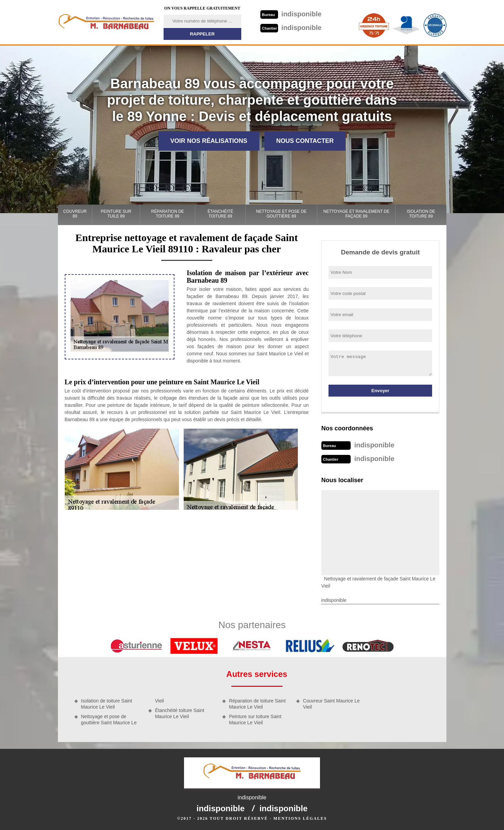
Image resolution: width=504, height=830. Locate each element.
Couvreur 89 (75, 214)
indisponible (291, 14)
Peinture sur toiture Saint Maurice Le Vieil (255, 720)
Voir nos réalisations (209, 141)
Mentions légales (300, 818)
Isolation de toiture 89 (421, 214)
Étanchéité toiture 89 (220, 214)
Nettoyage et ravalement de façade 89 (356, 214)
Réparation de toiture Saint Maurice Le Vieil (257, 704)
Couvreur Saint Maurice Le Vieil (331, 704)
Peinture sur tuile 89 (116, 214)
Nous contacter (305, 141)
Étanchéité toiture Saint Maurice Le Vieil (180, 713)
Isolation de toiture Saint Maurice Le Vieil (107, 704)
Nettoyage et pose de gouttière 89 (281, 214)
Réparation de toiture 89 (168, 214)
